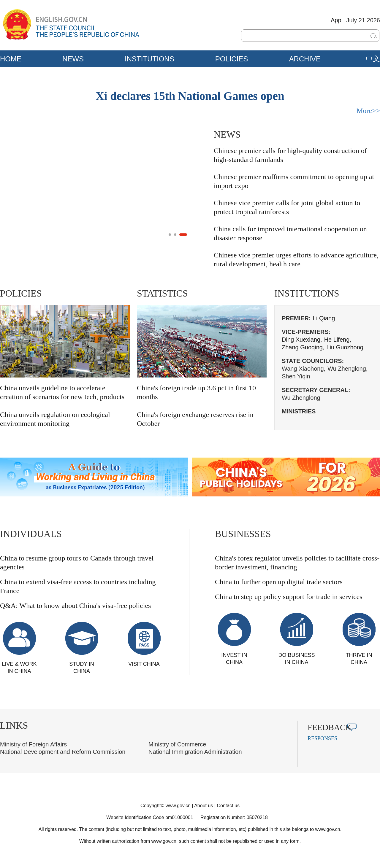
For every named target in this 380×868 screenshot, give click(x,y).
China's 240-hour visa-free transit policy (61, 247)
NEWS (73, 59)
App (336, 20)
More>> (368, 111)
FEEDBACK (330, 727)
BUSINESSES (243, 534)
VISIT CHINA (144, 664)
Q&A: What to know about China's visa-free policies (75, 606)
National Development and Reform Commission (63, 752)
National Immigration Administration (195, 752)
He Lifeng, (338, 340)
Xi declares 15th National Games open (190, 96)
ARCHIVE (305, 59)
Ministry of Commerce (177, 744)
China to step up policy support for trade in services (289, 597)
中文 (373, 59)
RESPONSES (322, 738)
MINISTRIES (299, 411)
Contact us (228, 806)
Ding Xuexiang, (302, 340)
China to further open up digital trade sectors (279, 582)
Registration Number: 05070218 (234, 817)
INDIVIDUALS (31, 534)
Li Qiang (324, 318)
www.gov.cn (178, 806)
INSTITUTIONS (149, 59)
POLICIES (232, 59)
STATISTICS (162, 293)
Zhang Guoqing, (303, 347)
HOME (11, 59)
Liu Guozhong (345, 347)
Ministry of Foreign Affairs (33, 744)
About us (204, 806)
